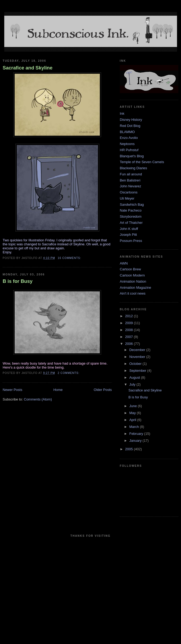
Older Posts (103, 390)
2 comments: (69, 373)
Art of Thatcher (131, 223)
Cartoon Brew (130, 269)
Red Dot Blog (130, 126)
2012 (129, 316)
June (134, 406)
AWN (124, 263)
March (135, 427)
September (138, 371)
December (138, 350)
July (133, 384)
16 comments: (70, 258)
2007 (129, 337)
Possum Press (131, 241)
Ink (122, 113)
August (135, 377)
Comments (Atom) (38, 399)
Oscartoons (129, 192)
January (136, 441)
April (133, 420)
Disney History (131, 120)
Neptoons (127, 144)
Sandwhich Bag (132, 205)
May (133, 413)
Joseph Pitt (128, 235)
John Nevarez (130, 186)
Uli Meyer (127, 198)
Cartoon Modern (132, 275)
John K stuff (129, 229)
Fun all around (131, 174)
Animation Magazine (135, 288)
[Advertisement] (50, 590)
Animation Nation (133, 281)
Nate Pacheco (131, 210)
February (137, 434)
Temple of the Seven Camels (142, 162)
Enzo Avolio (129, 138)
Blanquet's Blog (132, 156)
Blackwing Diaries (133, 168)
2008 (129, 330)
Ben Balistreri (130, 180)
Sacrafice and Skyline (28, 68)
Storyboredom (131, 216)
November (138, 357)
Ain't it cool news (133, 293)
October (136, 364)
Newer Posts (13, 390)
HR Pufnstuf (129, 150)
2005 (129, 449)
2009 (129, 323)
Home (58, 390)
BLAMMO (127, 132)
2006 (129, 344)
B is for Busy (18, 281)
